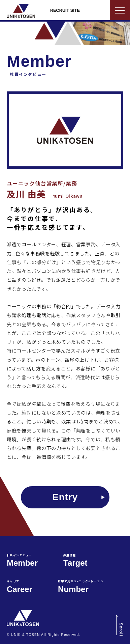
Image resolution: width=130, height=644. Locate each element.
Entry (65, 497)
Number (81, 587)
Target (75, 561)
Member (22, 561)
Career (20, 587)
